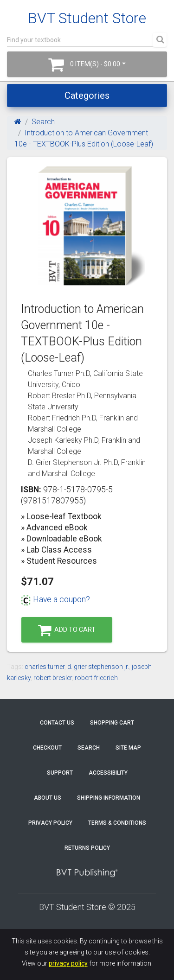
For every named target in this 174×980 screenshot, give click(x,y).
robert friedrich (96, 678)
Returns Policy (87, 848)
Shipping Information (109, 798)
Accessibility (108, 773)
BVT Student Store (87, 18)
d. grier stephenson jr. (98, 667)
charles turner (45, 667)
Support (60, 773)
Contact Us (57, 723)
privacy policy (68, 963)
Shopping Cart (112, 723)
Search (43, 122)
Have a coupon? (55, 599)
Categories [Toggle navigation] (87, 95)
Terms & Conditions (117, 823)
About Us (48, 798)
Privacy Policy (50, 823)
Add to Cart (67, 630)
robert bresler (53, 678)
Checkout (47, 748)
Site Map (128, 748)
